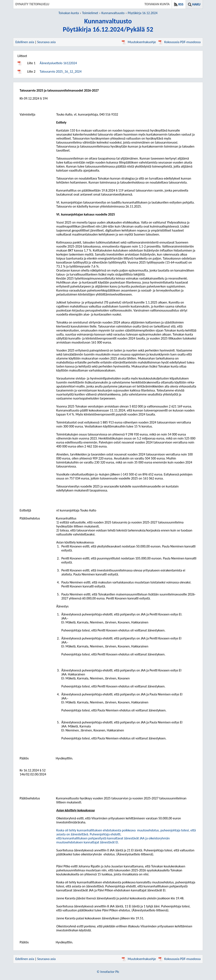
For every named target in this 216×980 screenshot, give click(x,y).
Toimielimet (90, 13)
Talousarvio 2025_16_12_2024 (61, 71)
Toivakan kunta (69, 13)
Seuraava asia (46, 42)
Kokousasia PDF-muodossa (180, 42)
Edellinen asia (25, 42)
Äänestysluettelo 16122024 (58, 63)
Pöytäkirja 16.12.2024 (143, 13)
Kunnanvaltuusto (113, 13)
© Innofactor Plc (108, 972)
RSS (181, 4)
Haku (196, 4)
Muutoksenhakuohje (139, 42)
